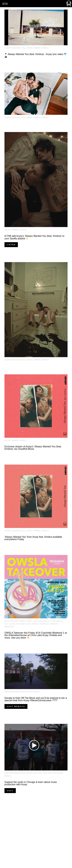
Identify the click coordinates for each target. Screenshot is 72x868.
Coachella (44, 621)
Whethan (9, 627)
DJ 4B (12, 624)
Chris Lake (32, 621)
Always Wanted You (15, 48)
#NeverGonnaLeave (15, 692)
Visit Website (16, 706)
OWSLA (45, 48)
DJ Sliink (21, 624)
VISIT (10, 791)
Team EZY (44, 624)
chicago (38, 773)
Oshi (28, 624)
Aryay (29, 48)
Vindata (54, 624)
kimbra (37, 48)
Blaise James (18, 621)
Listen (11, 245)
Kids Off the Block (53, 773)
